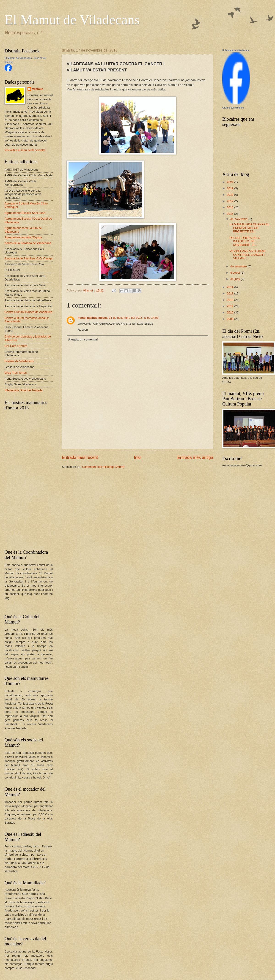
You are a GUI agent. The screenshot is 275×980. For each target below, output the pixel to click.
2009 (231, 319)
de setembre (239, 266)
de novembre (239, 219)
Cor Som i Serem (16, 346)
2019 (231, 188)
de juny (235, 279)
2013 (231, 293)
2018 (231, 195)
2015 (231, 214)
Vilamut (37, 89)
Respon (83, 330)
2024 (231, 182)
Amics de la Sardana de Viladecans (28, 243)
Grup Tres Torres (16, 373)
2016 (231, 207)
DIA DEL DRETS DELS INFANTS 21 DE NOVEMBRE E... (245, 241)
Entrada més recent (80, 457)
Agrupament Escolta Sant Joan (25, 213)
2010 (231, 312)
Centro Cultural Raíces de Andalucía (28, 312)
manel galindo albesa (93, 318)
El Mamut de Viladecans (72, 20)
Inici (137, 457)
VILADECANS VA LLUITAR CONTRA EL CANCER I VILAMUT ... (247, 255)
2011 (231, 306)
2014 (231, 287)
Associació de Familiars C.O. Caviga (29, 258)
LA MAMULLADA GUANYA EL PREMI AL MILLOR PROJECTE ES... (249, 228)
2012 (231, 300)
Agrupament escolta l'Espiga (23, 237)
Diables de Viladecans (19, 361)
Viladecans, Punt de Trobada (23, 390)
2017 (231, 201)
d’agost (235, 273)
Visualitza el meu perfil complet (25, 150)
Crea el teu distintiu (233, 108)
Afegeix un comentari (83, 339)
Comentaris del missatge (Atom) (103, 467)
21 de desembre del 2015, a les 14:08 (134, 318)
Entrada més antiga (195, 457)
